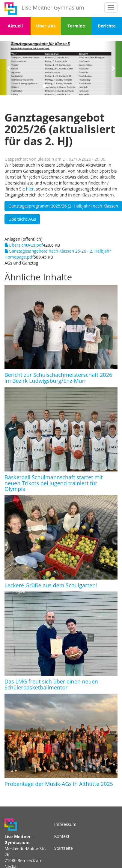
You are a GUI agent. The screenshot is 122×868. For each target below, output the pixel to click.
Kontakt (62, 836)
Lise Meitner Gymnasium (53, 7)
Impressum (65, 824)
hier (30, 189)
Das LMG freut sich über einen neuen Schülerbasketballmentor (51, 684)
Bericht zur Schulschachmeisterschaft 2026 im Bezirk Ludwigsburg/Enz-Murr (58, 378)
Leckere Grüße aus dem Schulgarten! (51, 585)
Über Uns (46, 26)
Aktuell (15, 26)
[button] (9, 68)
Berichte (107, 26)
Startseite (64, 848)
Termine (76, 26)
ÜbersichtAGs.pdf (26, 245)
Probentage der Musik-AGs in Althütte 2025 (59, 784)
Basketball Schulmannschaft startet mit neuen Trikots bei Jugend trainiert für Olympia (54, 483)
